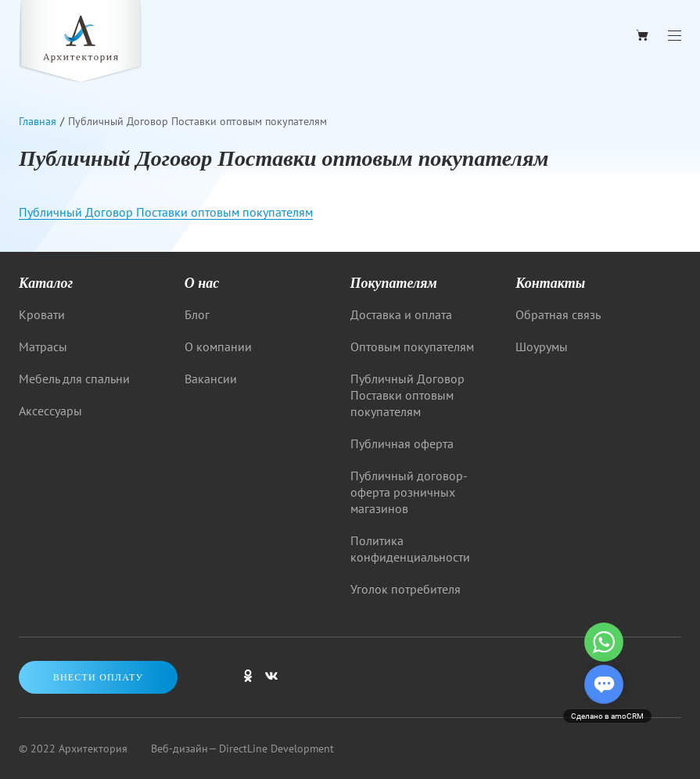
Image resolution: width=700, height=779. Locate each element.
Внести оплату (99, 677)
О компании (218, 346)
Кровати (42, 314)
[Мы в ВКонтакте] (271, 683)
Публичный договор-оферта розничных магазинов (409, 492)
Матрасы (43, 346)
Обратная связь (558, 314)
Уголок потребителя (406, 589)
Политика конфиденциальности (410, 549)
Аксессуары (50, 411)
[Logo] (81, 43)
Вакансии (211, 379)
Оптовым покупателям (412, 346)
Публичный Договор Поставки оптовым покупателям (166, 212)
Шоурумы (542, 346)
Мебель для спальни (74, 379)
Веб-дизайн (179, 748)
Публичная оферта (402, 443)
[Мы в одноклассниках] (248, 683)
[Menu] (675, 36)
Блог (197, 314)
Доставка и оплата (401, 314)
